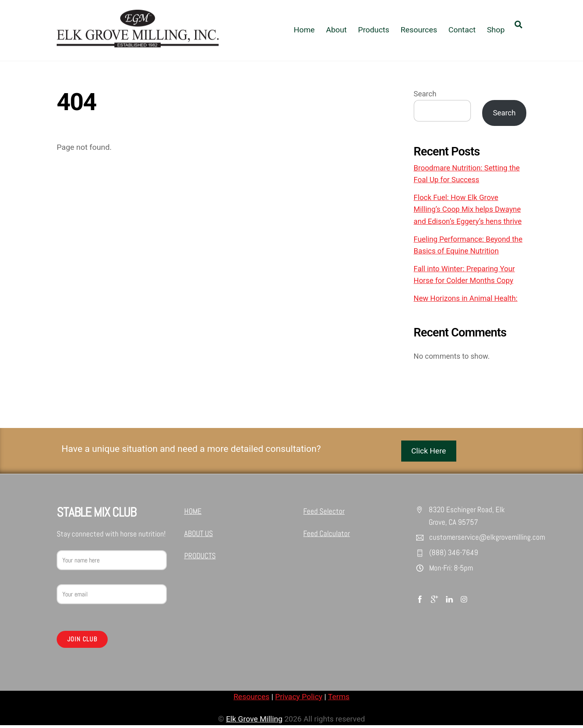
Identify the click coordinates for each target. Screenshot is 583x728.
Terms (339, 699)
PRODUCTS (200, 557)
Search (425, 94)
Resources (419, 30)
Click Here (429, 451)
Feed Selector (324, 512)
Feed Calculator (327, 535)
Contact (462, 30)
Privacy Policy (299, 699)
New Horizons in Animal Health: (466, 299)
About (336, 30)
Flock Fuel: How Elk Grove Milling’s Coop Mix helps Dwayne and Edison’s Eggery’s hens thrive (468, 210)
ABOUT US (199, 535)
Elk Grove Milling (254, 721)
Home (304, 30)
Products (373, 30)
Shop (496, 30)
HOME (193, 512)
